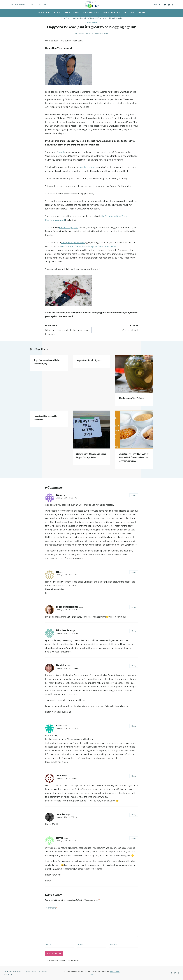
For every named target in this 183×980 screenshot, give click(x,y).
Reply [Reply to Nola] (134, 495)
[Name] (60, 945)
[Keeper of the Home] (92, 5)
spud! (61, 152)
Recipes (142, 13)
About (33, 5)
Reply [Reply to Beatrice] (134, 666)
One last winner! (116, 328)
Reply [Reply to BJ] (134, 572)
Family (57, 13)
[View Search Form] (157, 5)
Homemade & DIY (91, 13)
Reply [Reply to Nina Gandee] (134, 631)
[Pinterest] (173, 5)
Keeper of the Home (85, 34)
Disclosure (44, 971)
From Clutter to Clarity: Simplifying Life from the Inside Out (88, 246)
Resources (44, 5)
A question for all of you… (89, 360)
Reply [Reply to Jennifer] (134, 815)
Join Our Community (19, 5)
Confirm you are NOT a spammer (62, 961)
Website (114, 945)
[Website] (123, 945)
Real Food (129, 13)
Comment (52, 908)
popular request (87, 167)
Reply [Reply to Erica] (134, 726)
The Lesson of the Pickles (131, 398)
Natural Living (72, 13)
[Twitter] (175, 973)
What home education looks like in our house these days (67, 330)
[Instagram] (169, 5)
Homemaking (44, 13)
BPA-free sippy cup (69, 228)
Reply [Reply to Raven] (134, 838)
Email (82, 945)
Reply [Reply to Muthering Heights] (134, 607)
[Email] (92, 945)
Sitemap (8, 975)
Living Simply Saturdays (73, 243)
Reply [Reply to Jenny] (134, 776)
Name (50, 945)
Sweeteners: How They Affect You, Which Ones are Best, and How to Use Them (134, 457)
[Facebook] (165, 5)
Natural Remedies (111, 13)
